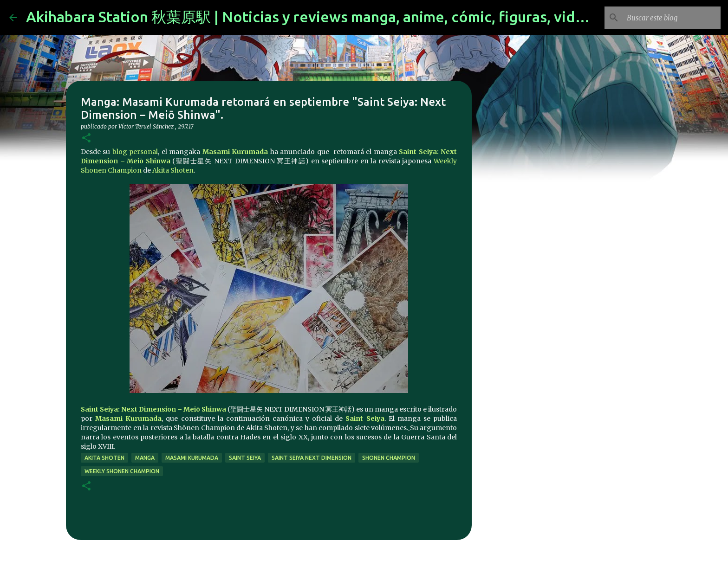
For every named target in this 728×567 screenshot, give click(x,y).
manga (145, 458)
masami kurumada (192, 458)
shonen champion (389, 458)
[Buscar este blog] (672, 18)
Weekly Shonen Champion (122, 471)
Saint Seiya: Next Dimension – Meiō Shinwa (153, 409)
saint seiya (245, 458)
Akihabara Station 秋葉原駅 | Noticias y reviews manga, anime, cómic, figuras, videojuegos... (339, 17)
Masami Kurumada (235, 152)
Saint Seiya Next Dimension (312, 458)
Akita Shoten (173, 170)
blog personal (135, 152)
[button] (86, 139)
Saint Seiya (365, 419)
